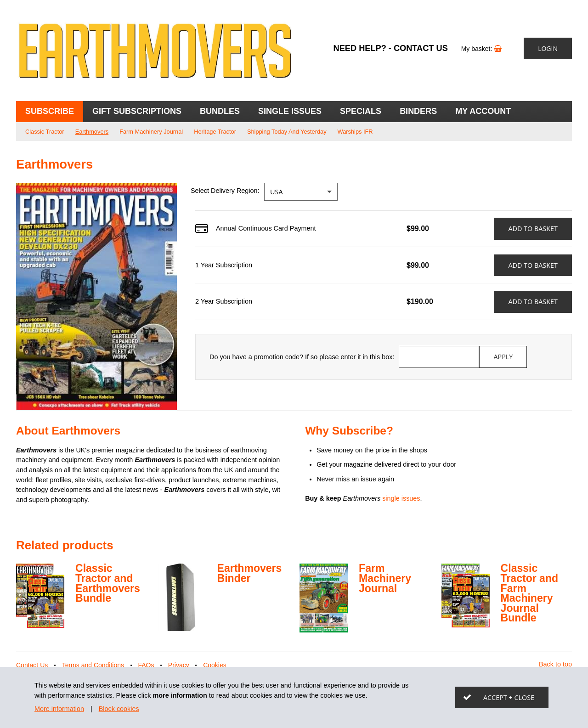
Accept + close (509, 697)
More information (59, 709)
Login (548, 48)
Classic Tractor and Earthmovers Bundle (108, 583)
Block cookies (119, 709)
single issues (401, 498)
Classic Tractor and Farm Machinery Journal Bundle (529, 593)
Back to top (555, 664)
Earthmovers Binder (250, 573)
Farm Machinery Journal (385, 578)
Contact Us (421, 48)
